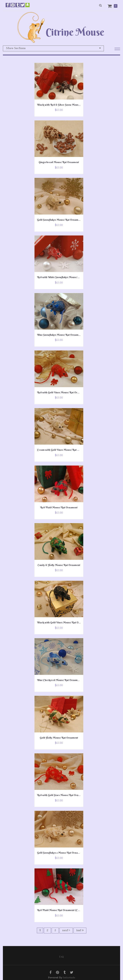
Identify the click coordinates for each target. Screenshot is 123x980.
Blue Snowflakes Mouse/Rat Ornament (60, 335)
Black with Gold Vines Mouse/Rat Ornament (63, 622)
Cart (110, 6)
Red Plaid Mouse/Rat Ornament (59, 507)
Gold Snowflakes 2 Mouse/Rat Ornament (60, 853)
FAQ (61, 957)
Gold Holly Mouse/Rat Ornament (59, 738)
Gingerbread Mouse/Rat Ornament (59, 162)
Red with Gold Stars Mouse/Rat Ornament (61, 795)
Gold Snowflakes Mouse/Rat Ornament (59, 220)
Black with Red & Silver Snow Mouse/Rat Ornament (67, 105)
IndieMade (69, 978)
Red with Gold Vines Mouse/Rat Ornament (61, 392)
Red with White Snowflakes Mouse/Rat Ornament (66, 277)
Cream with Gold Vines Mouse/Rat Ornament (63, 450)
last (80, 930)
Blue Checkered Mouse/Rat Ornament (59, 680)
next (66, 930)
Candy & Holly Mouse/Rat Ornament (59, 565)
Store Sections (53, 48)
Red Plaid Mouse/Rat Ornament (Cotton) (61, 910)
